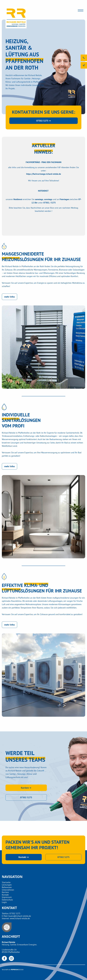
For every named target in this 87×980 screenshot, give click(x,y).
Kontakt (5, 895)
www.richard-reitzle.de (20, 918)
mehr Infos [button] (9, 297)
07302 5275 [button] (26, 797)
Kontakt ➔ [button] (24, 857)
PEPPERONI (15, 970)
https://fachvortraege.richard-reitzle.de (44, 174)
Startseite (6, 882)
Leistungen (7, 885)
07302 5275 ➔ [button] (44, 121)
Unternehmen (8, 890)
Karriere (5, 892)
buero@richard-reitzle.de (20, 916)
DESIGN (21, 970)
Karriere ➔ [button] (26, 788)
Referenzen (7, 887)
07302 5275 (15, 913)
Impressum (7, 897)
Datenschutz (7, 900)
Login (4, 902)
